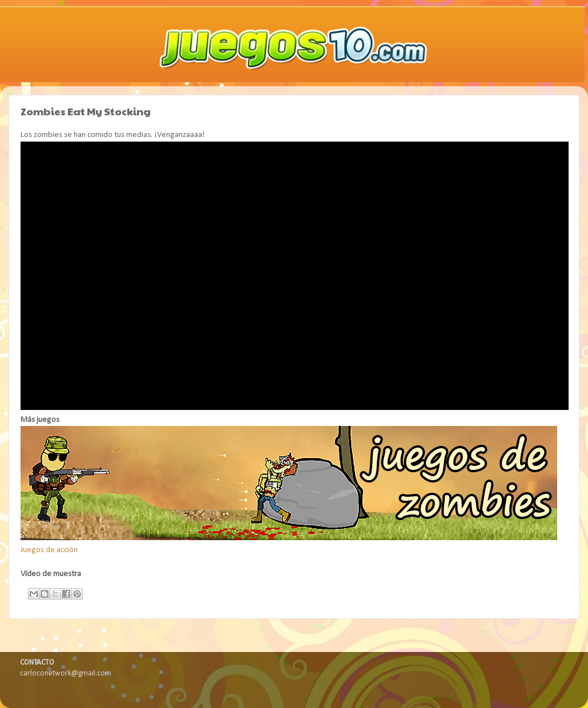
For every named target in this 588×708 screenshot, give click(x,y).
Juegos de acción (49, 550)
